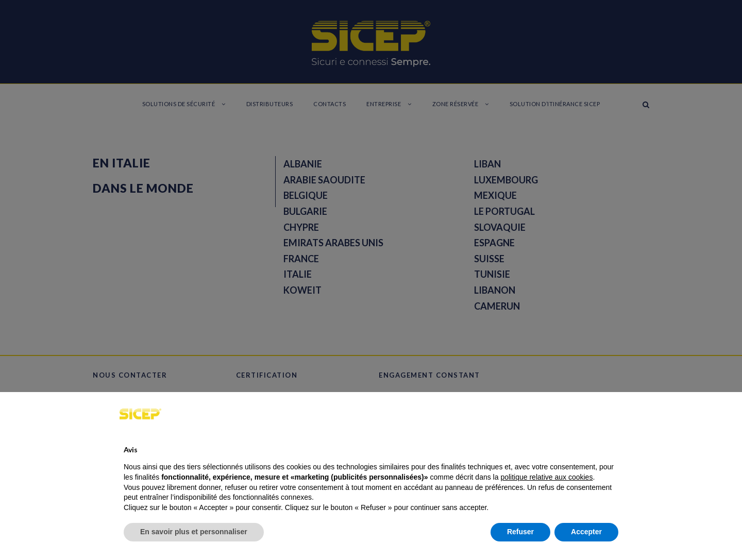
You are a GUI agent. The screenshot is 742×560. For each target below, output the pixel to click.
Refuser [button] (520, 532)
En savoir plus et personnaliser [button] (194, 532)
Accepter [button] (586, 532)
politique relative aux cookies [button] (546, 477)
